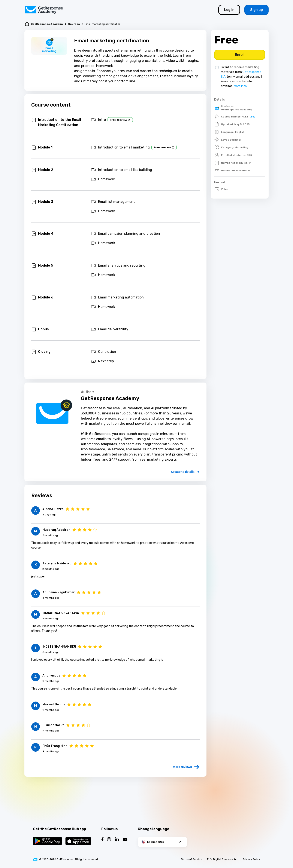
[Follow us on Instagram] (109, 840)
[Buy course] (240, 55)
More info (240, 86)
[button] (162, 842)
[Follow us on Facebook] (102, 840)
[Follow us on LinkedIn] (117, 840)
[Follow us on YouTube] (125, 840)
